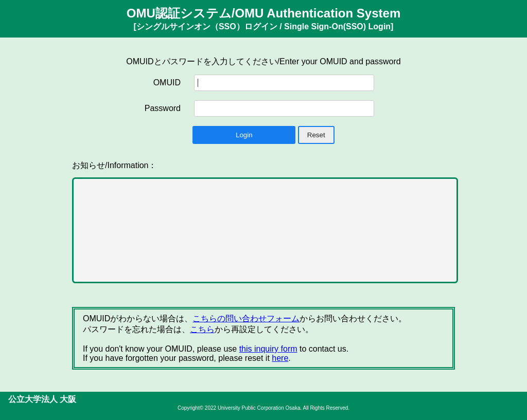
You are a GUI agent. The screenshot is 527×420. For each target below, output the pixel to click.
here (280, 358)
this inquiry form (268, 349)
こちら (202, 329)
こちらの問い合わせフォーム (246, 318)
